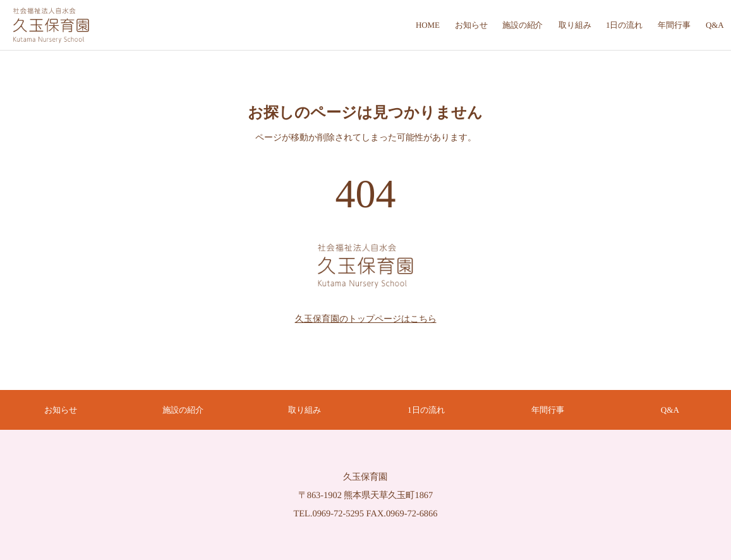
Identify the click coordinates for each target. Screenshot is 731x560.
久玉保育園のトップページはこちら (366, 318)
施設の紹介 (183, 410)
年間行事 (548, 410)
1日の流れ (427, 410)
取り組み (305, 410)
